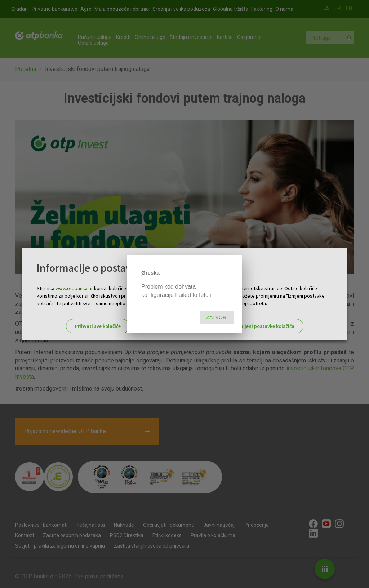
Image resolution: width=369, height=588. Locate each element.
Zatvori (217, 317)
